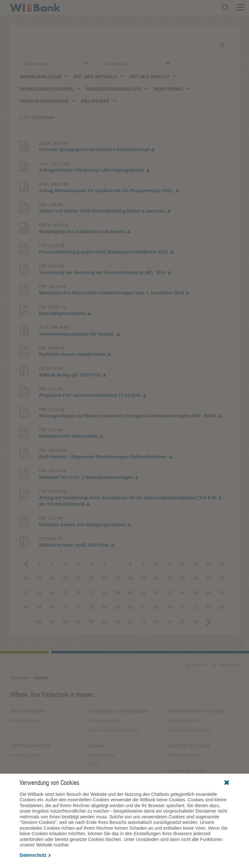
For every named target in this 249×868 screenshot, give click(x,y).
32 (26, 593)
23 (117, 578)
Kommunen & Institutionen (196, 711)
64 (39, 622)
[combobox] (44, 76)
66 (65, 622)
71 (130, 622)
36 (78, 593)
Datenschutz (35, 855)
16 (26, 578)
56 (130, 607)
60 (183, 607)
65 (52, 622)
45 (196, 593)
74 (169, 622)
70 (117, 622)
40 (130, 593)
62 (209, 607)
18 (52, 578)
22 (104, 578)
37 (91, 593)
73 (157, 622)
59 (169, 607)
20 (78, 578)
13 (196, 564)
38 (104, 593)
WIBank (96, 746)
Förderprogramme (26, 721)
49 (39, 607)
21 (91, 578)
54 (104, 607)
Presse (95, 765)
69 (104, 622)
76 (196, 622)
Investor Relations (188, 746)
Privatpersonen (28, 711)
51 (65, 607)
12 (183, 564)
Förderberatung (102, 755)
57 (143, 607)
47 (222, 593)
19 (65, 578)
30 (209, 578)
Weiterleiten (226, 665)
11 (169, 564)
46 (209, 593)
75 (183, 622)
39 (117, 593)
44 (183, 593)
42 (157, 593)
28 (183, 578)
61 (196, 607)
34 (52, 593)
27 (169, 578)
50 (52, 607)
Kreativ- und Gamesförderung (114, 730)
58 (157, 607)
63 (222, 607)
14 (209, 564)
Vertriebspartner (30, 746)
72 (143, 622)
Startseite (19, 678)
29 (196, 578)
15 (222, 564)
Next (208, 622)
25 (143, 578)
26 (157, 578)
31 (222, 578)
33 (39, 593)
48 (26, 607)
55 (117, 607)
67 (78, 622)
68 (91, 622)
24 (130, 578)
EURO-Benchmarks (184, 755)
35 (65, 593)
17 (39, 578)
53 (91, 607)
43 (169, 593)
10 (157, 564)
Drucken (195, 665)
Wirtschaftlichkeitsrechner (189, 730)
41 (143, 593)
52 (78, 607)
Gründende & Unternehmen (119, 711)
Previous (26, 564)
